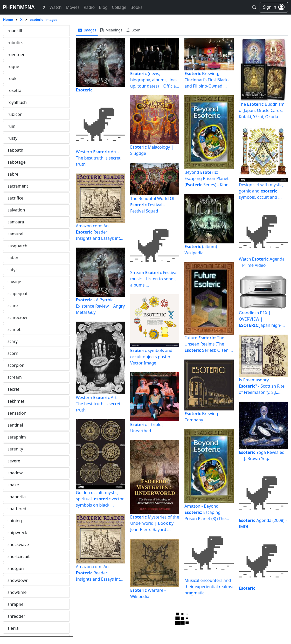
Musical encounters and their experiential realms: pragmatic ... (209, 587)
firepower (17, 174)
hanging (16, 556)
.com (133, 30)
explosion (17, 90)
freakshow (18, 258)
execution (17, 55)
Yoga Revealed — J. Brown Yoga (262, 455)
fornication (18, 222)
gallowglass (19, 306)
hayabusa (17, 604)
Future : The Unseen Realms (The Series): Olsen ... (209, 344)
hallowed (16, 533)
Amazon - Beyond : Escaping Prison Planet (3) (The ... (205, 512)
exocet (14, 67)
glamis (14, 377)
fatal (12, 126)
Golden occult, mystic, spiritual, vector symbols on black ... (100, 499)
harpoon (16, 580)
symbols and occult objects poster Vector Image (151, 357)
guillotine (17, 509)
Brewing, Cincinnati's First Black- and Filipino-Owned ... (207, 80)
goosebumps (20, 425)
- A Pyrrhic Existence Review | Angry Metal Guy (101, 306)
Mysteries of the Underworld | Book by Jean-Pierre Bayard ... (155, 523)
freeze (13, 294)
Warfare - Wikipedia (148, 593)
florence (15, 186)
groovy (14, 497)
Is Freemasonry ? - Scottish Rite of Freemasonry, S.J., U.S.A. (262, 386)
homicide (16, 628)
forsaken (16, 234)
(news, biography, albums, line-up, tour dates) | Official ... (154, 80)
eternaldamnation (25, 43)
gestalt (14, 341)
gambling (17, 317)
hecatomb (17, 616)
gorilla (14, 437)
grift (12, 473)
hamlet (14, 545)
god (11, 401)
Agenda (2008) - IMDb (263, 523)
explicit (14, 78)
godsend (16, 413)
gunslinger (18, 521)
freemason (18, 282)
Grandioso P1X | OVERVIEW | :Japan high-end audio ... (260, 319)
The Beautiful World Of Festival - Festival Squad (152, 205)
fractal (14, 246)
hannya (15, 568)
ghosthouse (19, 365)
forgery (15, 210)
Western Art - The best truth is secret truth (98, 158)
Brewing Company (201, 417)
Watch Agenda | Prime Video (262, 262)
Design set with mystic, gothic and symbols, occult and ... (261, 191)
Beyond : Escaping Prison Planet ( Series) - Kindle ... (208, 179)
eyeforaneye (19, 102)
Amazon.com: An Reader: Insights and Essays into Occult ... (99, 232)
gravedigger (19, 449)
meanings (111, 30)
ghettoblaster (21, 353)
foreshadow (19, 198)
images (87, 30)
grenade (16, 461)
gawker (15, 329)
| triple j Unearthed (147, 428)
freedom (16, 270)
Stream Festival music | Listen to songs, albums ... (154, 279)
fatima (14, 138)
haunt (13, 592)
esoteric (15, 31)
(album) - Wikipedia (202, 250)
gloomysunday (22, 389)
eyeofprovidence (24, 114)
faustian (15, 150)
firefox (14, 162)
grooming (17, 485)
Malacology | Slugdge (152, 150)
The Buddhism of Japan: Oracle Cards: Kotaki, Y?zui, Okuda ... (262, 110)
